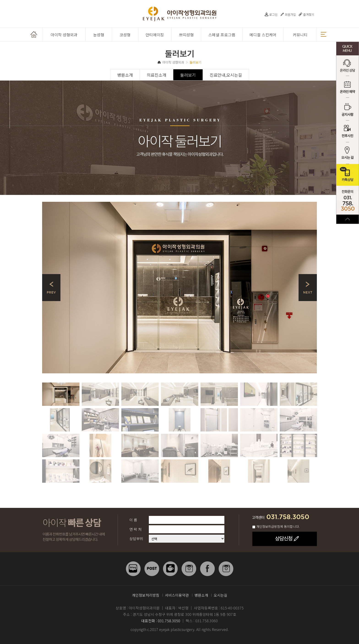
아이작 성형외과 (64, 35)
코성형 (125, 35)
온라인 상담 (348, 66)
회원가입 (290, 14)
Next (308, 288)
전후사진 (348, 131)
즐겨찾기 (309, 14)
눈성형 (99, 35)
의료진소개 (156, 75)
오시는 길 (348, 153)
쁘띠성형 (186, 35)
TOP (348, 219)
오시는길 (220, 595)
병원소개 (125, 75)
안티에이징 (155, 35)
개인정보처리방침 (146, 595)
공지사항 (348, 110)
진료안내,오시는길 (226, 75)
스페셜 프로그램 (222, 35)
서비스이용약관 (177, 595)
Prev (51, 288)
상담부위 (136, 539)
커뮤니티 (300, 35)
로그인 (273, 14)
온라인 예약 (348, 88)
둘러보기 (188, 75)
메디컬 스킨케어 (263, 35)
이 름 (133, 520)
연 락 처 (135, 529)
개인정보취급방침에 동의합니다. (278, 526)
